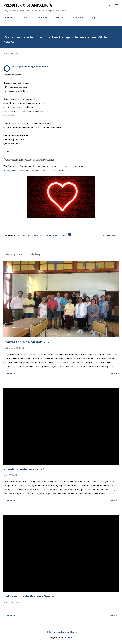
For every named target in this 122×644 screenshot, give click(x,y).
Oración (21, 235)
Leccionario (75, 18)
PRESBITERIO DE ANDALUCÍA (28, 5)
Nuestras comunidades (34, 18)
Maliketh (68, 638)
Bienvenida (9, 18)
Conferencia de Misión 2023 (27, 342)
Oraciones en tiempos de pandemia (46, 235)
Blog (91, 18)
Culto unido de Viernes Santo (29, 596)
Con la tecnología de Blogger (61, 632)
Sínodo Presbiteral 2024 (24, 469)
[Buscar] (110, 5)
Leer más (114, 373)
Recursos (58, 18)
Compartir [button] (109, 235)
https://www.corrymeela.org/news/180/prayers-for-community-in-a (38, 170)
